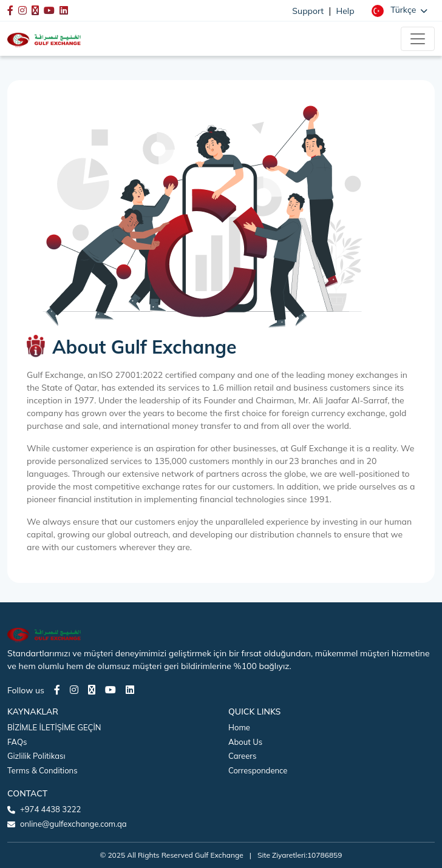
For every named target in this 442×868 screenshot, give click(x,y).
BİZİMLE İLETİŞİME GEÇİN (54, 727)
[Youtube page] (110, 690)
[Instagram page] (74, 690)
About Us (245, 742)
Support (308, 11)
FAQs (17, 742)
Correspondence (258, 770)
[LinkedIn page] (130, 690)
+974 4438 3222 (50, 809)
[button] (399, 10)
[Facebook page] (57, 690)
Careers (242, 756)
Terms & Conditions (42, 770)
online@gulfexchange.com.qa (73, 824)
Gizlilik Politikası (36, 756)
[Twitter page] (92, 690)
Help (345, 11)
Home (239, 727)
